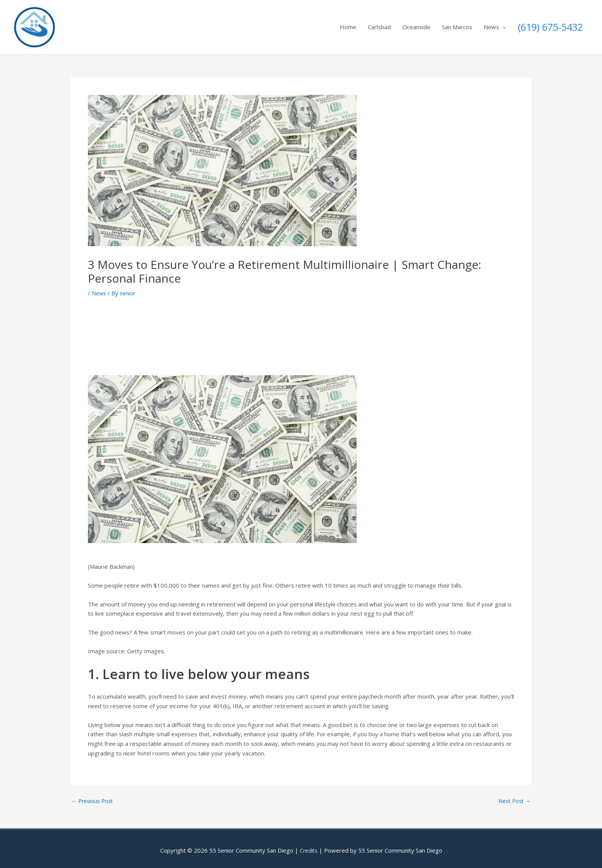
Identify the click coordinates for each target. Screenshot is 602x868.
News (491, 25)
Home (348, 25)
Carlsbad (379, 25)
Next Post (513, 798)
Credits (309, 847)
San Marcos (457, 25)
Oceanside (416, 25)
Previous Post (94, 798)
